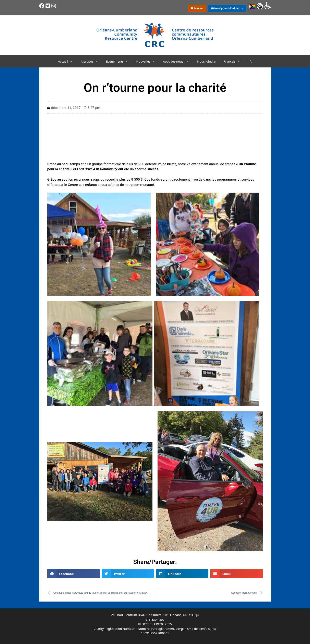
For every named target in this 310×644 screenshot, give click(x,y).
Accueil (67, 61)
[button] (74, 574)
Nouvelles (147, 61)
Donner (197, 8)
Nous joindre (206, 61)
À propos (91, 61)
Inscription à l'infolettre (227, 8)
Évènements (119, 61)
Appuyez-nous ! (178, 61)
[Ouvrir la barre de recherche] (250, 61)
